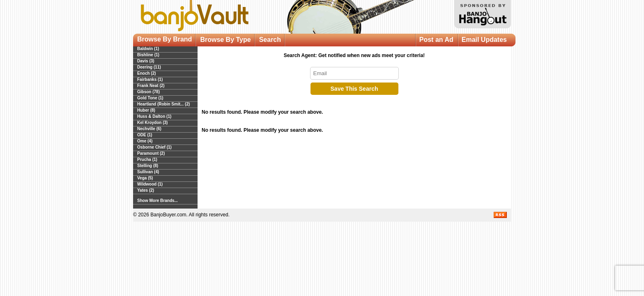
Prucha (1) (147, 159)
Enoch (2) (147, 73)
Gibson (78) (148, 92)
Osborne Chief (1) (154, 147)
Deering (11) (149, 67)
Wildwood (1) (150, 184)
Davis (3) (146, 61)
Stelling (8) (148, 166)
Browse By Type (225, 40)
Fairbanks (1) (150, 79)
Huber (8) (146, 110)
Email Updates (484, 40)
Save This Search (354, 89)
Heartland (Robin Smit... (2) (163, 104)
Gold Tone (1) (150, 98)
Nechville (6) (149, 129)
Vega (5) (145, 178)
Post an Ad (436, 40)
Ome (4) (145, 141)
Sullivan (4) (148, 172)
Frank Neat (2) (151, 86)
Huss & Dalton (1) (154, 116)
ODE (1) (145, 135)
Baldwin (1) (148, 49)
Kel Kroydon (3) (152, 123)
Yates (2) (146, 190)
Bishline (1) (148, 55)
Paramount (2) (151, 153)
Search (270, 40)
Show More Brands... (158, 201)
